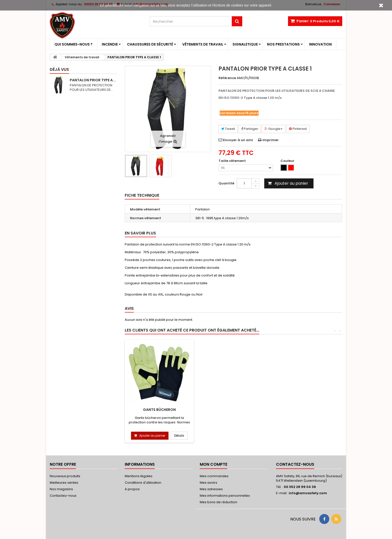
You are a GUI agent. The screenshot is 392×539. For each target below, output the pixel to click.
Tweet (228, 129)
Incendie (110, 44)
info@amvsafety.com (308, 493)
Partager (250, 129)
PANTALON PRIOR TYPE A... (93, 80)
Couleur (288, 161)
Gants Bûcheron (159, 410)
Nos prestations (283, 44)
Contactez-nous (63, 496)
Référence (227, 78)
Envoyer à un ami (238, 140)
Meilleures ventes (64, 483)
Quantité (226, 183)
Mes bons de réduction (218, 502)
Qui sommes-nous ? (73, 44)
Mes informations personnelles (225, 496)
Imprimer (271, 140)
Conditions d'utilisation (143, 483)
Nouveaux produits (65, 476)
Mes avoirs (208, 483)
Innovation (320, 44)
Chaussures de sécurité (150, 44)
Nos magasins (61, 489)
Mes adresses (211, 489)
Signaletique (245, 44)
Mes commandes (214, 476)
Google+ (274, 129)
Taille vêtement (232, 161)
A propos (132, 489)
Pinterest (298, 129)
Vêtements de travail (203, 44)
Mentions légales (139, 476)
